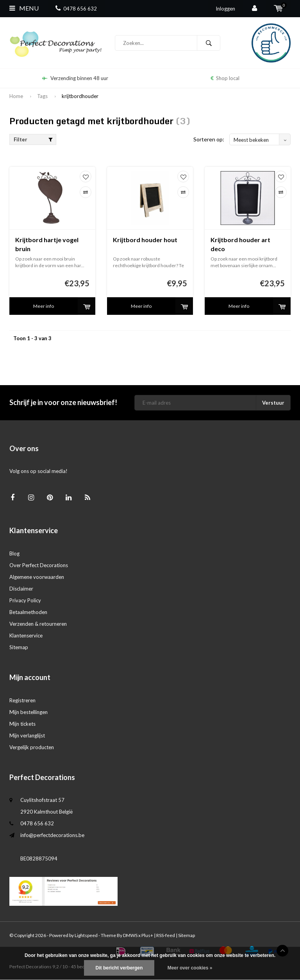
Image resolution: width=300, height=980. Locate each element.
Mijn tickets (22, 724)
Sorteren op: (209, 139)
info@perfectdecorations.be (52, 835)
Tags (42, 96)
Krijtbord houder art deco (240, 244)
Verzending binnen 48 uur (75, 78)
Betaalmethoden (28, 612)
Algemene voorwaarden (37, 577)
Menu (24, 8)
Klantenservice (26, 635)
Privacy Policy (25, 600)
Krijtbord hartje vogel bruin (47, 244)
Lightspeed (86, 935)
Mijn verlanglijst (27, 735)
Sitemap (19, 647)
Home (16, 96)
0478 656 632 (76, 9)
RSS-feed (166, 935)
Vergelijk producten (32, 747)
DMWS (130, 935)
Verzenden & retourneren (38, 624)
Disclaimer (21, 589)
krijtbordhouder (80, 96)
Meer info (44, 306)
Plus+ (147, 935)
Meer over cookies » (190, 968)
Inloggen (225, 9)
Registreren (22, 700)
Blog (14, 553)
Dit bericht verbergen (119, 968)
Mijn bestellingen (29, 712)
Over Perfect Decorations (39, 565)
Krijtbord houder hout (145, 240)
